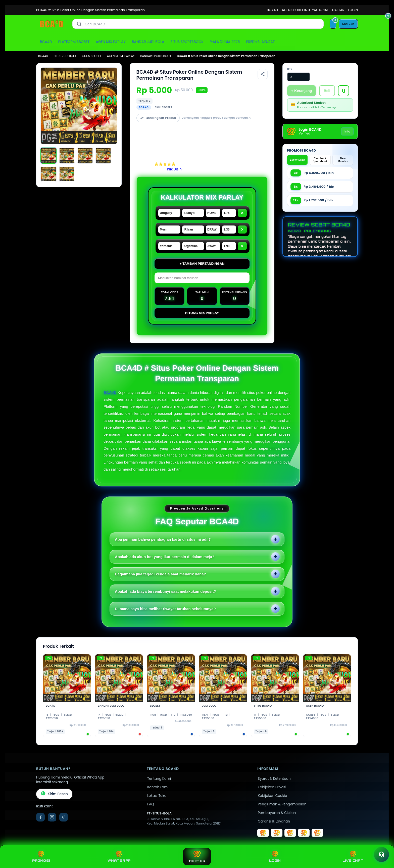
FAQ (151, 804)
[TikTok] (64, 817)
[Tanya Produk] (343, 91)
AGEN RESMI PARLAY (121, 56)
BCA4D (272, 10)
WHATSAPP (119, 857)
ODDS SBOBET (92, 56)
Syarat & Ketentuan (274, 779)
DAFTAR (338, 10)
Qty (290, 69)
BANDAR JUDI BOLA (148, 42)
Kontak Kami (158, 787)
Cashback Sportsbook (320, 160)
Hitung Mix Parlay (202, 313)
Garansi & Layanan (274, 821)
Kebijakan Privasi (272, 787)
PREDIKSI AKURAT (260, 42)
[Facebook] (40, 817)
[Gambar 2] (67, 156)
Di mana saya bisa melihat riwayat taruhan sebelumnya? (165, 609)
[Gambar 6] (67, 174)
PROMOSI (41, 857)
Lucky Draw (298, 160)
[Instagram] (52, 817)
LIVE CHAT (353, 857)
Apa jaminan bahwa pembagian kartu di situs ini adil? (163, 539)
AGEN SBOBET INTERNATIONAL (305, 10)
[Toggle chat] (381, 854)
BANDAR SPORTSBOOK (156, 56)
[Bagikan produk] (263, 74)
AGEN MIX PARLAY (111, 42)
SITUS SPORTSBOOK (187, 42)
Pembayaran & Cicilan (277, 813)
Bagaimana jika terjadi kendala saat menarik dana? (160, 574)
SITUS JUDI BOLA (65, 56)
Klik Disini (175, 169)
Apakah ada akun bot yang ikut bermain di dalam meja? (165, 557)
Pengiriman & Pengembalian (282, 804)
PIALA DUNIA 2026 (225, 42)
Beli (327, 91)
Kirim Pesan (54, 794)
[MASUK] (348, 24)
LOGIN (353, 10)
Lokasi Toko (157, 796)
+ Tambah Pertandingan (202, 264)
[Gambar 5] (48, 174)
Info (347, 131)
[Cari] (79, 24)
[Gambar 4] (103, 156)
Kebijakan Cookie (272, 796)
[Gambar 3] (85, 156)
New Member (343, 160)
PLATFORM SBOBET (74, 42)
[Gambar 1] (48, 156)
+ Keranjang (302, 91)
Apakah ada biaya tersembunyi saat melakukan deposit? (165, 591)
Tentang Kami (159, 779)
